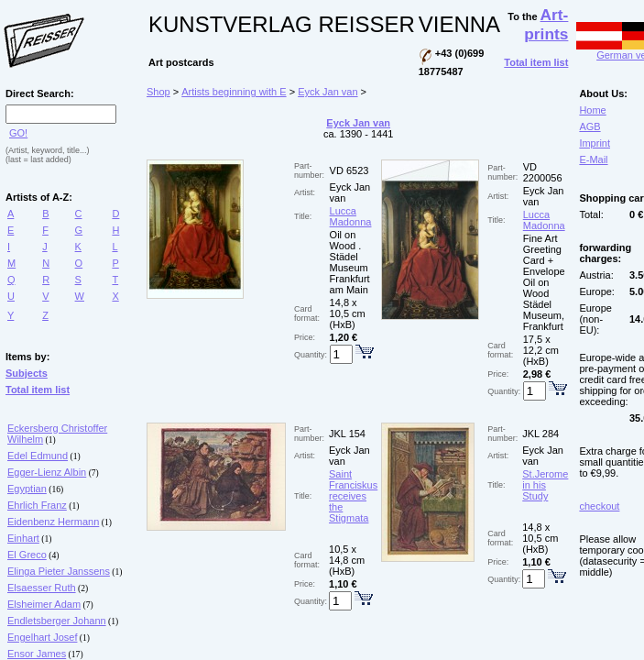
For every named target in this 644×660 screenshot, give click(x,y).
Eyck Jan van (327, 92)
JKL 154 (347, 434)
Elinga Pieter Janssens (59, 571)
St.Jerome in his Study (545, 485)
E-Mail (593, 159)
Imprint (595, 143)
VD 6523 (349, 170)
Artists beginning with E (234, 92)
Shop (158, 92)
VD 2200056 (543, 172)
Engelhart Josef (42, 637)
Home (592, 110)
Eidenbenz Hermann (53, 522)
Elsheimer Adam (44, 604)
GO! (18, 133)
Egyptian (27, 489)
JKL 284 (540, 434)
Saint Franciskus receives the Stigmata (353, 496)
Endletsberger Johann (57, 621)
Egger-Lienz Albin (47, 472)
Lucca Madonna (351, 216)
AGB (589, 126)
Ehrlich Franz (37, 505)
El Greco (27, 555)
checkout (599, 506)
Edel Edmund (38, 456)
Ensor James (37, 654)
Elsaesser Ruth (42, 588)
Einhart (23, 538)
